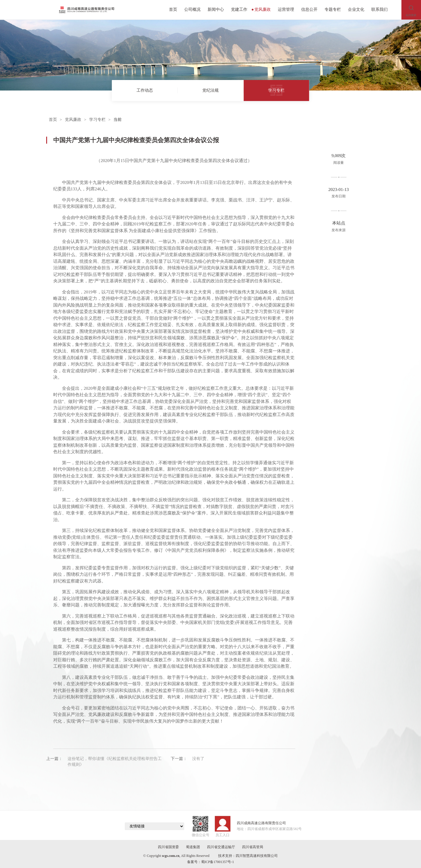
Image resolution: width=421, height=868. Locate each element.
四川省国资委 (168, 847)
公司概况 (192, 9)
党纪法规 (210, 90)
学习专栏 (276, 90)
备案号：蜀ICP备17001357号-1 (211, 862)
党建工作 (239, 9)
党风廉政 (261, 9)
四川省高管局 (253, 847)
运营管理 (286, 9)
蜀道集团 (193, 847)
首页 (173, 9)
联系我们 (379, 9)
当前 (118, 120)
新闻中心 (216, 9)
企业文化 (356, 9)
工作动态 (145, 90)
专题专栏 (333, 9)
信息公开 (309, 9)
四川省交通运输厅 (221, 847)
